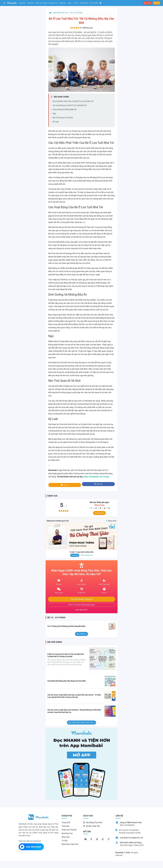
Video (70, 3)
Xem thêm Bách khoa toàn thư (82, 723)
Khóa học (63, 3)
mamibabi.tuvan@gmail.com (131, 838)
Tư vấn (76, 3)
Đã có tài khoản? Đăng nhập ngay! (82, 605)
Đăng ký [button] (157, 3)
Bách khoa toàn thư (61, 13)
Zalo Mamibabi (30, 847)
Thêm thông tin (87, 555)
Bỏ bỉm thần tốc (92, 826)
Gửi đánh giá (99, 513)
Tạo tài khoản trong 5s (81, 599)
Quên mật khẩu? (81, 610)
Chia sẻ (98, 484)
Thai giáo (30, 3)
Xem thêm (82, 634)
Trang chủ (22, 3)
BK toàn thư (84, 3)
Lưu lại (65, 485)
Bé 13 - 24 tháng (77, 13)
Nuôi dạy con (53, 3)
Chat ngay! (75, 555)
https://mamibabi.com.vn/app (96, 477)
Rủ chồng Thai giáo (93, 823)
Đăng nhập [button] (147, 3)
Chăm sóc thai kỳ (41, 3)
